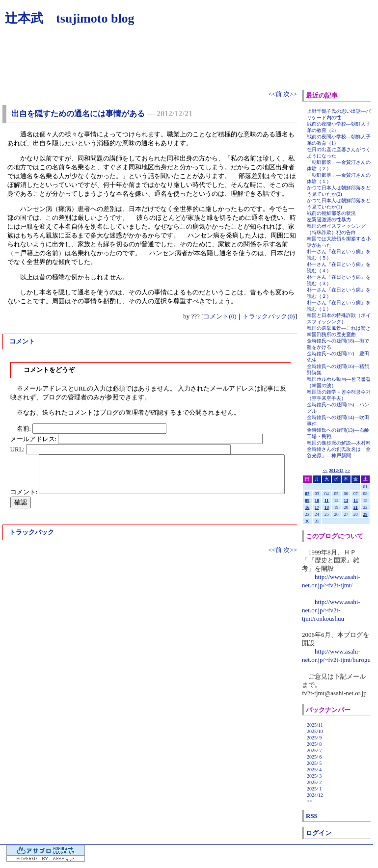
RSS (312, 816)
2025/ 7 (314, 750)
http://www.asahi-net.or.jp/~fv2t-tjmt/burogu (336, 656)
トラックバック (32, 532)
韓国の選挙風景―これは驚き (339, 328)
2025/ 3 (314, 776)
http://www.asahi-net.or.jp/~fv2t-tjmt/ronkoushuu (331, 610)
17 (317, 507)
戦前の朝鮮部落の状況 (331, 213)
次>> (290, 94)
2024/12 (315, 795)
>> (348, 471)
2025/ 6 (314, 757)
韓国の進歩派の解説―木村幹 (339, 443)
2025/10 (315, 731)
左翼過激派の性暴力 (329, 220)
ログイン (319, 833)
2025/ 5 (314, 763)
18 (327, 507)
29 (365, 514)
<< (325, 471)
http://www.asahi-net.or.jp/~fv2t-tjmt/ (331, 581)
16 (307, 507)
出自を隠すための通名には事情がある (78, 114)
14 (356, 500)
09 (307, 500)
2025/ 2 (314, 782)
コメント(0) (220, 316)
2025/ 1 (314, 789)
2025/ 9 (314, 738)
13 (346, 500)
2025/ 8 (314, 744)
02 (307, 494)
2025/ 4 (314, 770)
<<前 (276, 94)
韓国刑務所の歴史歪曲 (331, 334)
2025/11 (315, 725)
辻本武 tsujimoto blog (70, 18)
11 (327, 500)
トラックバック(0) (269, 316)
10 (317, 500)
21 (356, 507)
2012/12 (336, 471)
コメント (22, 341)
